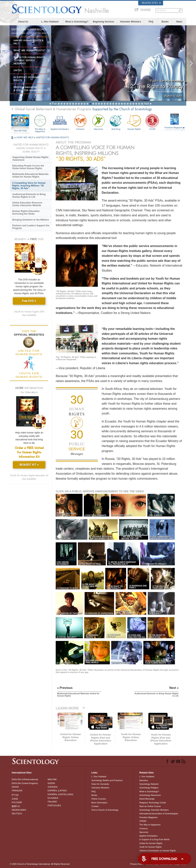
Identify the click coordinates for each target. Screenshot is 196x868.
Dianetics (144, 780)
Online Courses (99, 799)
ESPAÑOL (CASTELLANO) (60, 794)
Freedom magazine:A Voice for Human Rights (30, 89)
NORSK (51, 783)
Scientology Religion (149, 788)
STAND (143, 821)
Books (165, 22)
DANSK (15, 787)
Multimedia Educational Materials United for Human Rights (30, 175)
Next (146, 104)
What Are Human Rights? (29, 50)
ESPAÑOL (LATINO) (57, 791)
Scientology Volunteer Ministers (154, 810)
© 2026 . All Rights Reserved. (40, 864)
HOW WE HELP (25, 137)
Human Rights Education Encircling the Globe (26, 212)
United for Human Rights (151, 843)
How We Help (20, 131)
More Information (99, 803)
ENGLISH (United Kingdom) (25, 783)
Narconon (98, 122)
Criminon (80, 122)
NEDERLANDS (19, 810)
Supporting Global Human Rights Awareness (30, 159)
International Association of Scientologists (159, 814)
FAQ (151, 22)
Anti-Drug (116, 122)
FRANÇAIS (17, 791)
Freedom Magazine (175, 129)
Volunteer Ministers (130, 22)
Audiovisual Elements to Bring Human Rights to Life (29, 196)
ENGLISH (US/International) (25, 779)
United (18, 70)
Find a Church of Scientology (105, 810)
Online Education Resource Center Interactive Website (27, 204)
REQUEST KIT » (29, 465)
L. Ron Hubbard (50, 22)
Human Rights (134, 122)
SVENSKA (53, 787)
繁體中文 (16, 806)
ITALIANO (52, 802)
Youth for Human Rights (150, 847)
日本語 (15, 799)
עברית (15, 795)
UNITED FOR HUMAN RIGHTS (53, 137)
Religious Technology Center (153, 803)
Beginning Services (103, 22)
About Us (23, 22)
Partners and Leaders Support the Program (31, 227)
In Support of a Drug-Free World (154, 839)
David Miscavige (147, 799)
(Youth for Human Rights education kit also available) (29, 477)
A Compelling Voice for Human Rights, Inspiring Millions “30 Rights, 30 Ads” (29, 186)
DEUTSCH (17, 814)
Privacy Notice (137, 864)
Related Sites (151, 3)
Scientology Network (149, 784)
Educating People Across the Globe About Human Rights (28, 167)
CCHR (152, 122)
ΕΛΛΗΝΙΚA (53, 798)
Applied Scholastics (60, 122)
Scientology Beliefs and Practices (107, 780)
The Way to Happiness (40, 123)
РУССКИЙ (17, 802)
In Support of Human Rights (27, 79)
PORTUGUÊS (54, 805)
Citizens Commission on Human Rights (158, 851)
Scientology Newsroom (150, 795)
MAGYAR (52, 779)
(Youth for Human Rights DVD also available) (29, 313)
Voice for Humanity (100, 784)
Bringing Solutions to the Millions (31, 220)
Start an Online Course (150, 806)
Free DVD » (29, 301)
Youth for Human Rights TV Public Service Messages (29, 60)
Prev (54, 104)
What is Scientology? (77, 22)
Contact (95, 806)
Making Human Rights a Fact (28, 42)
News (179, 22)
